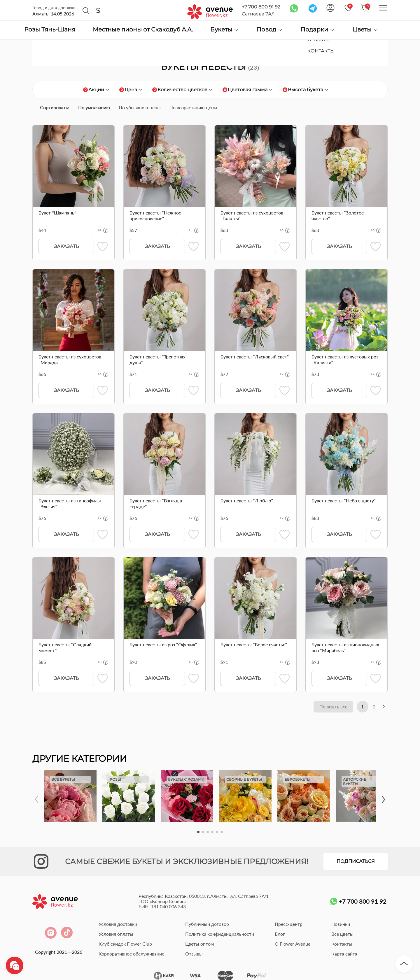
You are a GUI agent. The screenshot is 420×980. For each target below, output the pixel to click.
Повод (270, 30)
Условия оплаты (116, 935)
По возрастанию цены (193, 107)
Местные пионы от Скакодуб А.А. (143, 30)
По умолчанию (94, 107)
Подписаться (356, 862)
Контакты (342, 945)
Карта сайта (344, 955)
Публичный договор (207, 925)
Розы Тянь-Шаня (50, 30)
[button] (198, 833)
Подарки (318, 30)
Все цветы (342, 935)
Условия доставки (118, 925)
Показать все (326, 707)
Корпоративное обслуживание (131, 955)
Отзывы (194, 955)
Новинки (341, 925)
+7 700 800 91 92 (261, 7)
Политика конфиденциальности (220, 935)
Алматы (53, 14)
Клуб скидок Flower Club (125, 945)
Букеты (225, 30)
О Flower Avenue (293, 945)
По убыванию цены (140, 107)
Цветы (365, 30)
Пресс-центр (288, 925)
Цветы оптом (199, 945)
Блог (280, 935)
